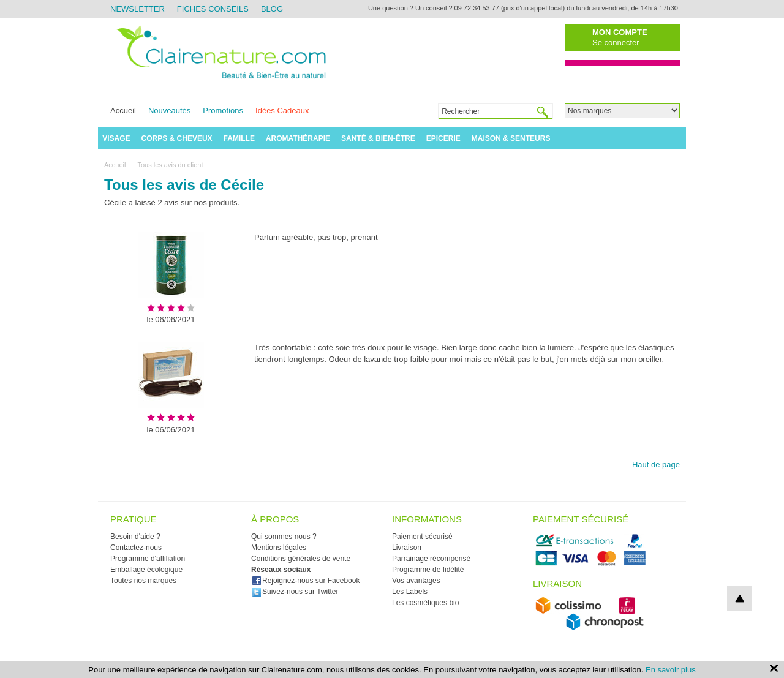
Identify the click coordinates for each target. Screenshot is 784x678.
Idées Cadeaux (282, 111)
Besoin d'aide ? (135, 537)
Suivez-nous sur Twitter (295, 592)
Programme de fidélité (428, 570)
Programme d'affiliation (148, 559)
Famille (239, 138)
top (739, 598)
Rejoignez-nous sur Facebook (306, 581)
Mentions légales (279, 548)
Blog (272, 9)
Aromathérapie (298, 138)
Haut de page (656, 465)
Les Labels (410, 592)
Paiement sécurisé (422, 537)
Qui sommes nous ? (284, 537)
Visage (116, 138)
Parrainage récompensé (431, 559)
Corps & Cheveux (177, 138)
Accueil (123, 111)
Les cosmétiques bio (425, 603)
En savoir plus (671, 670)
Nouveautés (169, 111)
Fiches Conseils (213, 9)
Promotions (223, 111)
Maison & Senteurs (511, 138)
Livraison (407, 548)
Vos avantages (416, 581)
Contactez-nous (136, 548)
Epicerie (443, 138)
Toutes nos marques (143, 581)
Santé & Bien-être (378, 138)
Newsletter (138, 9)
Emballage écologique (146, 570)
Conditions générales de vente (301, 559)
